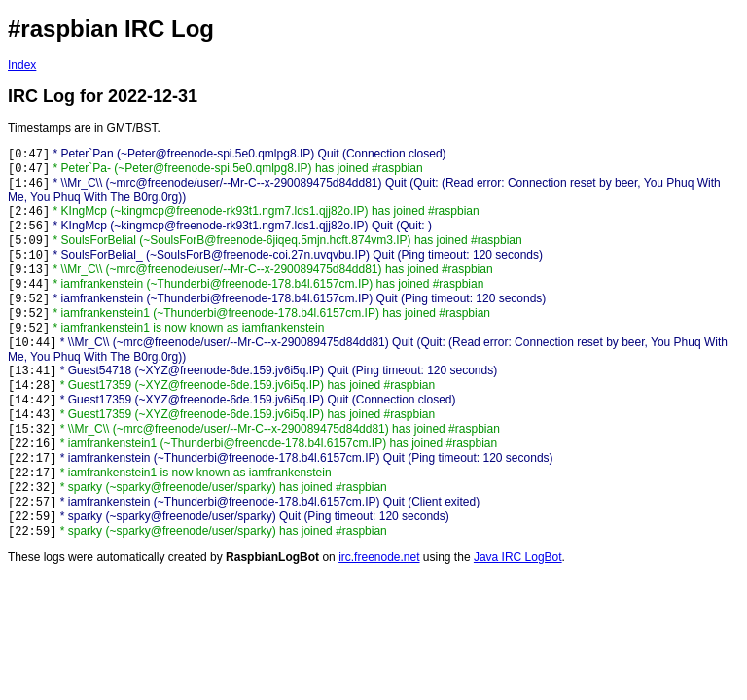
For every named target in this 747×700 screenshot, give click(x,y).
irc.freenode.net (379, 557)
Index (22, 65)
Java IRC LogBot (518, 557)
